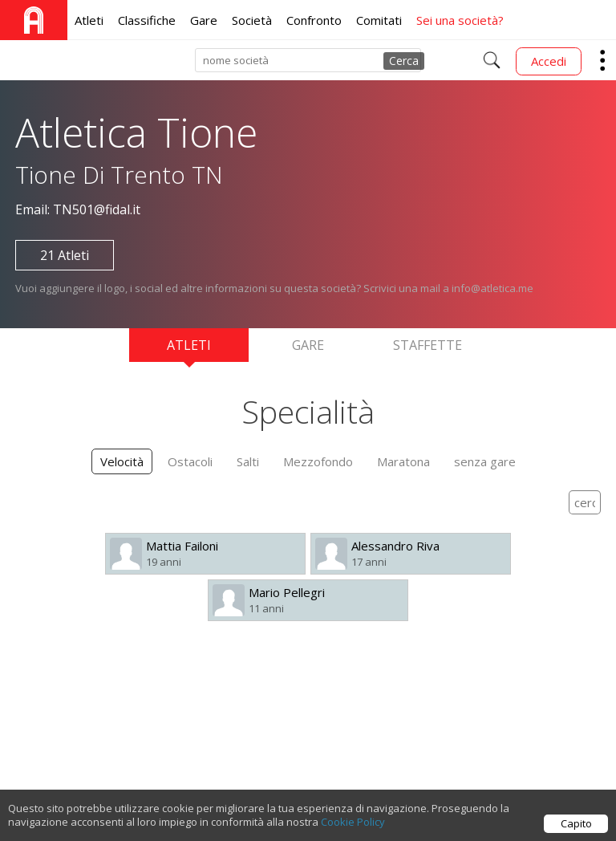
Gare (204, 20)
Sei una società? (460, 20)
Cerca (404, 61)
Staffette (428, 345)
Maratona (403, 461)
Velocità (122, 461)
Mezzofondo (318, 461)
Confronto (314, 20)
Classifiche (147, 20)
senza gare (485, 461)
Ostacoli (190, 461)
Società (252, 20)
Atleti (89, 20)
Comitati (379, 20)
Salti (248, 461)
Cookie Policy (353, 826)
